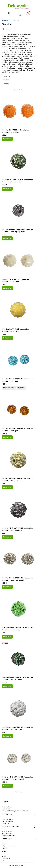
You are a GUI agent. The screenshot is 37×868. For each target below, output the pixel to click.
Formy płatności (7, 831)
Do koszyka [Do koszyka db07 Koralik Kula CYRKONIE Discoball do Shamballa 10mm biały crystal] (7, 736)
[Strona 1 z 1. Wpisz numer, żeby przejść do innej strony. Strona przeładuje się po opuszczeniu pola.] (20, 90)
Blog (3, 860)
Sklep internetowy (16, 865)
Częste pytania (6, 807)
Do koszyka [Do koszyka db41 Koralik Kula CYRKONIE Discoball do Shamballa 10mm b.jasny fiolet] (7, 238)
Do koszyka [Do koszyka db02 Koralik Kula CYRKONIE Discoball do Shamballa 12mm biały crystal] (7, 786)
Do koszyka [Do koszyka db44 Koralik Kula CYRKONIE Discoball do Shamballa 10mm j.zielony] (7, 189)
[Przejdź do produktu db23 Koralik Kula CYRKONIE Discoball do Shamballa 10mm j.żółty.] (18, 459)
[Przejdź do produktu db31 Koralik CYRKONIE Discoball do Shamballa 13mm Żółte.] (18, 310)
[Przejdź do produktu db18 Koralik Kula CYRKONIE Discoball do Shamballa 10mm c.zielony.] (18, 659)
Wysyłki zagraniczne (8, 835)
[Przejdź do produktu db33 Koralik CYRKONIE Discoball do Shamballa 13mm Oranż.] (18, 111)
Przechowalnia (6, 823)
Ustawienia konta (7, 821)
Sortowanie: (5, 80)
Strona (16, 90)
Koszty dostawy (7, 833)
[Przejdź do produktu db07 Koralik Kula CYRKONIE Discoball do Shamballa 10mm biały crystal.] (18, 708)
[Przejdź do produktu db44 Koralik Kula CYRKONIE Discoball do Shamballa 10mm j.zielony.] (18, 161)
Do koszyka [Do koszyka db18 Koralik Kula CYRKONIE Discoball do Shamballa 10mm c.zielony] (7, 686)
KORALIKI (16, 20)
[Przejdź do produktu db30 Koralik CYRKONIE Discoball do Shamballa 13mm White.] (18, 260)
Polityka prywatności (8, 846)
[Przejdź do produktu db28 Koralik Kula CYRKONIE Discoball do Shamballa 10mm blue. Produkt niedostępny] (18, 360)
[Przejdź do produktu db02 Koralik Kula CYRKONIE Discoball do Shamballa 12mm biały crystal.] (18, 758)
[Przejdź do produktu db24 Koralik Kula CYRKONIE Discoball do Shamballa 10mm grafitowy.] (18, 509)
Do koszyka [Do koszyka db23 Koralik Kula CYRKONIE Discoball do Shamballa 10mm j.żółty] (7, 487)
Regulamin (5, 848)
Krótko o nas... (6, 858)
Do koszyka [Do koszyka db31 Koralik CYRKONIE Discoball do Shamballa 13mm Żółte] (7, 338)
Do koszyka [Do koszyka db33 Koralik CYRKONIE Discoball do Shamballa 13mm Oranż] (7, 139)
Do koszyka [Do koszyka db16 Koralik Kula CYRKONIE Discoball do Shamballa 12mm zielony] (7, 636)
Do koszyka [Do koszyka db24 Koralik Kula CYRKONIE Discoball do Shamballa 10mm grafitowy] (7, 537)
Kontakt (4, 856)
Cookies (4, 844)
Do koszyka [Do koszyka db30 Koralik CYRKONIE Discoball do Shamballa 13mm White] (7, 288)
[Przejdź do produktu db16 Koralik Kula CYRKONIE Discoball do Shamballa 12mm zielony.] (18, 609)
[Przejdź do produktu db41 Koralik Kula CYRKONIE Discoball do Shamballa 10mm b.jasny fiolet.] (18, 211)
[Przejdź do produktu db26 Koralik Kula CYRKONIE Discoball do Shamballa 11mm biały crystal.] (18, 559)
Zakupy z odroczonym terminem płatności (15, 811)
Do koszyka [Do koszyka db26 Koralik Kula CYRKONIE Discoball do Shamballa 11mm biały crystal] (7, 587)
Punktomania (6, 809)
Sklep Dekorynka (6, 20)
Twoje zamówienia (7, 819)
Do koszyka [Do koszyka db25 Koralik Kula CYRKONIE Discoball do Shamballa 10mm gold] (7, 437)
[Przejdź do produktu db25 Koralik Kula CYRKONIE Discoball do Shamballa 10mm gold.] (18, 410)
